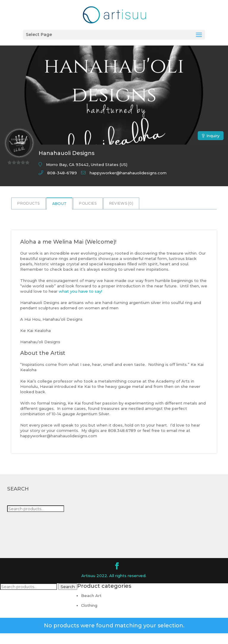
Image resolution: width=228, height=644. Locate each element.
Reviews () (121, 203)
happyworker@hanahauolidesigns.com (128, 173)
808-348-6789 (62, 173)
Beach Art (91, 596)
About (60, 204)
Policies (88, 203)
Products (28, 203)
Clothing (89, 605)
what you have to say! (80, 291)
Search (68, 587)
